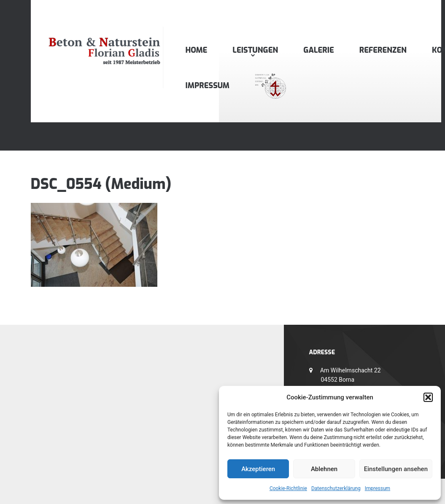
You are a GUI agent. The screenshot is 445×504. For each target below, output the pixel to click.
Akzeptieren (258, 469)
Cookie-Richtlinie (288, 488)
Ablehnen (324, 469)
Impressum (378, 488)
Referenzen (383, 50)
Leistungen (255, 50)
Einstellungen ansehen (396, 469)
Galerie (318, 50)
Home (197, 50)
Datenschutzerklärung (336, 488)
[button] (428, 397)
